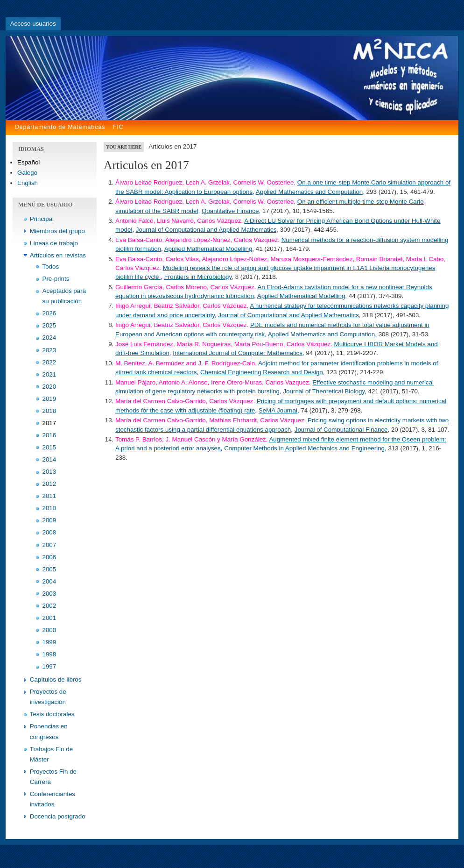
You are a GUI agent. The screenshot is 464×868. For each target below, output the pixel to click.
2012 (49, 484)
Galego (27, 173)
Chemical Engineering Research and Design (262, 372)
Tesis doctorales (52, 714)
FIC (118, 127)
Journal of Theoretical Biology (324, 391)
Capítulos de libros (56, 679)
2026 (49, 313)
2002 (49, 606)
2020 (49, 387)
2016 (49, 435)
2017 (49, 423)
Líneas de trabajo (54, 243)
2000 (49, 630)
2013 (49, 472)
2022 (49, 362)
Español (28, 162)
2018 (49, 411)
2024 (49, 338)
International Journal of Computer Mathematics (238, 353)
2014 (49, 459)
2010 (49, 508)
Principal (42, 219)
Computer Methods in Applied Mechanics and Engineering (304, 448)
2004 (49, 581)
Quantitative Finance (230, 211)
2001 (49, 618)
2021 (49, 374)
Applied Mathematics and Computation (309, 192)
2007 (49, 545)
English (28, 183)
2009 (49, 520)
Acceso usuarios (33, 24)
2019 (49, 399)
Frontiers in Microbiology (198, 277)
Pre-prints (56, 279)
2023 (49, 350)
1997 (49, 666)
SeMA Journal (278, 410)
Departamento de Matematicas (60, 127)
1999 (49, 642)
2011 (49, 496)
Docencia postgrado (58, 816)
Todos (51, 267)
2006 (49, 557)
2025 (49, 325)
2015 (49, 447)
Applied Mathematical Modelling (208, 249)
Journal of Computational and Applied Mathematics (206, 230)
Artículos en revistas (58, 255)
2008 (49, 532)
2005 (49, 569)
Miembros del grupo (57, 231)
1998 (49, 654)
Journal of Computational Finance (341, 430)
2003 (49, 594)
